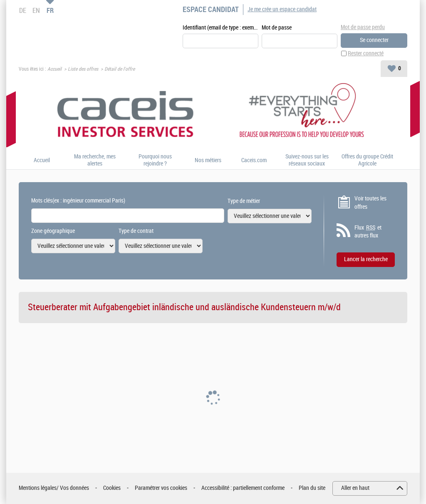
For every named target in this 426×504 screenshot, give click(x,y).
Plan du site (312, 488)
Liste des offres (83, 69)
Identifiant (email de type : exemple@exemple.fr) (220, 28)
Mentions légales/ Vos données (54, 488)
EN (36, 10)
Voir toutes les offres (370, 203)
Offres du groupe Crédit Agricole (367, 160)
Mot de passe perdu (363, 27)
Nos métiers (208, 161)
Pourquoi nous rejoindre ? (155, 160)
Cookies (112, 488)
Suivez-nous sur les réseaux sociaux (307, 160)
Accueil (54, 69)
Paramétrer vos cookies (161, 488)
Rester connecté (366, 53)
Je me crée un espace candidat (282, 9)
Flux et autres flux (368, 232)
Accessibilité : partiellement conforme (243, 488)
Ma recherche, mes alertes (95, 160)
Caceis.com (254, 161)
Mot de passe (277, 28)
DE (23, 10)
